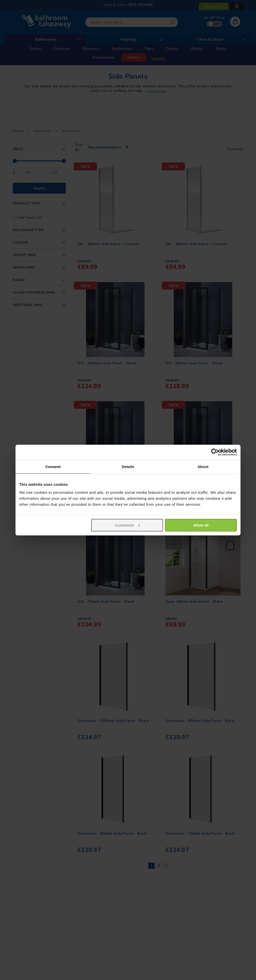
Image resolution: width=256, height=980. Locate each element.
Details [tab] (128, 467)
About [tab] (203, 467)
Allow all (201, 525)
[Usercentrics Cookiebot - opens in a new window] (215, 452)
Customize (127, 525)
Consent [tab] (53, 467)
